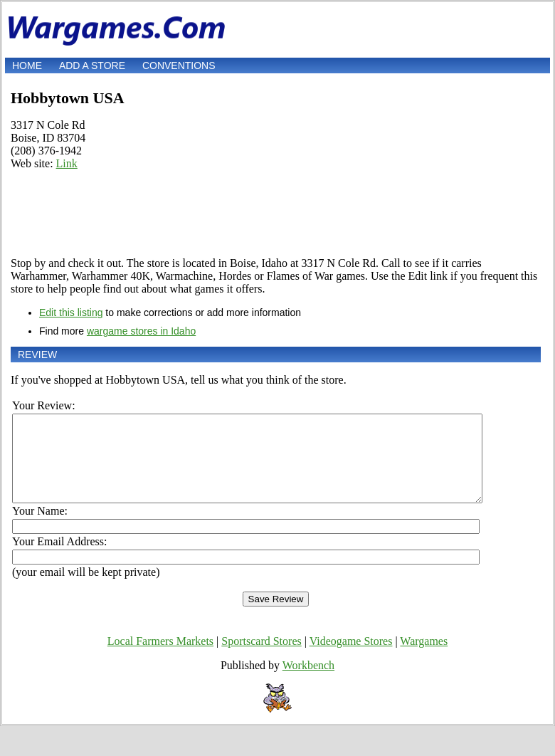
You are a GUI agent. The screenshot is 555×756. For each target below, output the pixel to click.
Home (27, 65)
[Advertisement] (276, 214)
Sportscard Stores (261, 658)
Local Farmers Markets (160, 658)
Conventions (179, 65)
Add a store (92, 65)
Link (67, 163)
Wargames (424, 658)
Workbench (308, 682)
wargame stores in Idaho (141, 331)
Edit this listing (71, 313)
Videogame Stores (351, 658)
